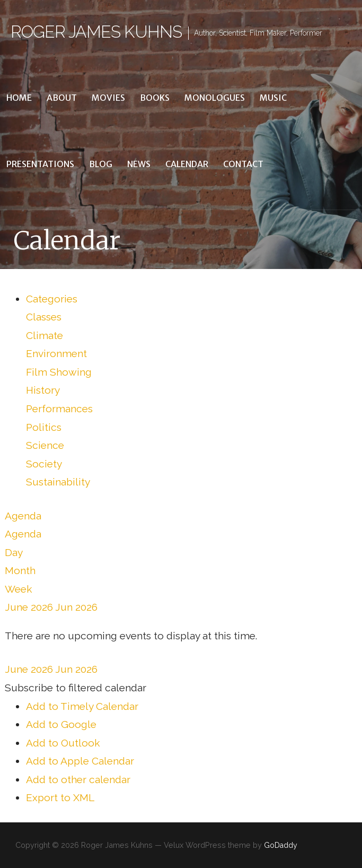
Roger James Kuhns (96, 32)
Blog (101, 164)
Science (45, 445)
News (139, 164)
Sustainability (58, 482)
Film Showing (59, 372)
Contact (243, 164)
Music (273, 98)
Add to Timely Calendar (82, 706)
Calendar (187, 164)
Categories (52, 299)
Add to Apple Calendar (80, 761)
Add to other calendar (78, 779)
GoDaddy (281, 845)
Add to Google (61, 724)
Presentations (40, 164)
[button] (76, 688)
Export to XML (60, 797)
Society (44, 464)
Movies (108, 98)
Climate (45, 335)
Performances (59, 409)
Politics (44, 427)
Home (19, 98)
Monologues (215, 98)
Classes (44, 317)
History (43, 390)
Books (155, 98)
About (62, 98)
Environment (56, 353)
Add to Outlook (63, 743)
